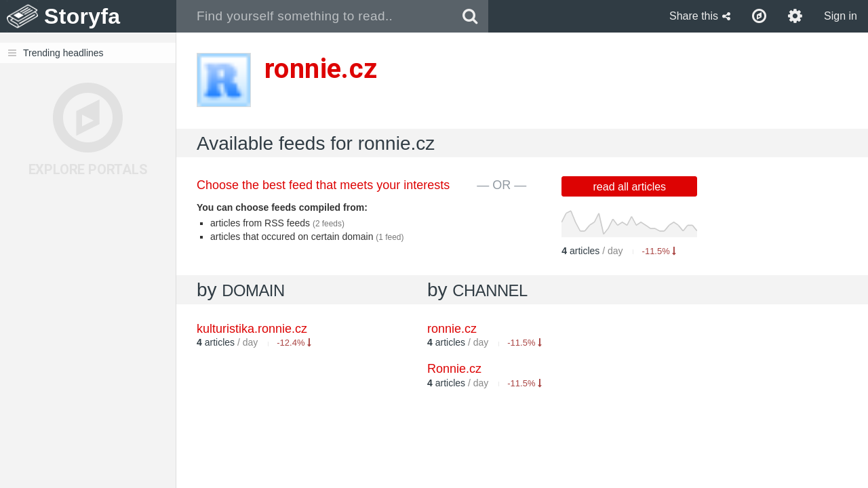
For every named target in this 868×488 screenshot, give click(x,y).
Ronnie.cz (454, 369)
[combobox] (314, 16)
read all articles (630, 187)
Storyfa (82, 16)
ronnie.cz (452, 329)
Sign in (841, 16)
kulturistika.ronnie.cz (252, 329)
